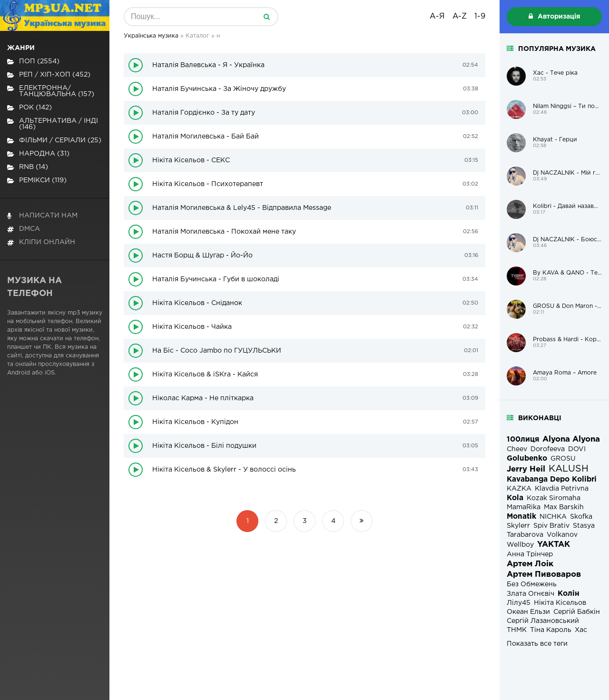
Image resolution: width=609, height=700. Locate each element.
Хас (581, 630)
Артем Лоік (530, 564)
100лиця (523, 439)
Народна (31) (38, 154)
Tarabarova (525, 535)
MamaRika (524, 507)
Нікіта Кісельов (560, 603)
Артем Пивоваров (544, 575)
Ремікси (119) (37, 181)
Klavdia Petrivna (562, 489)
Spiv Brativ (551, 526)
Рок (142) (29, 108)
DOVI (577, 449)
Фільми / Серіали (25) (54, 141)
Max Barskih (564, 507)
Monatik (521, 517)
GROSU (563, 459)
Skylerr (518, 526)
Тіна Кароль (551, 630)
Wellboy (520, 545)
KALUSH (569, 469)
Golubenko (527, 458)
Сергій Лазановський (543, 621)
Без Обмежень (532, 584)
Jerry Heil (526, 469)
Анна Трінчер (530, 554)
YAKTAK (554, 545)
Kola (515, 498)
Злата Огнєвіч (530, 594)
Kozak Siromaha (554, 498)
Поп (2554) (33, 62)
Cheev (517, 449)
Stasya (584, 526)
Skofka (581, 517)
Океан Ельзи (528, 612)
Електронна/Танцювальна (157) (51, 91)
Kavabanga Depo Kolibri (552, 479)
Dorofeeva (548, 449)
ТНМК (517, 630)
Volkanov (562, 535)
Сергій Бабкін (577, 612)
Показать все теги (537, 644)
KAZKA (519, 489)
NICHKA (553, 517)
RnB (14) (28, 167)
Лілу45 (519, 603)
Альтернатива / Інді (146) (53, 124)
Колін (569, 594)
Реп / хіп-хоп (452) (49, 75)
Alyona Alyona (571, 439)
